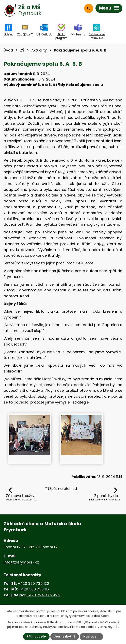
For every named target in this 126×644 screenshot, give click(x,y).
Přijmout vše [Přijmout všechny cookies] (36, 636)
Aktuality (39, 50)
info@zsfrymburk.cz (21, 562)
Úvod (8, 50)
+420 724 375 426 (43, 595)
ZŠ (22, 50)
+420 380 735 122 (33, 583)
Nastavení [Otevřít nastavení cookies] (91, 636)
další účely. (102, 616)
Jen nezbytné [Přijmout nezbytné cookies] (65, 636)
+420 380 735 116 (34, 589)
